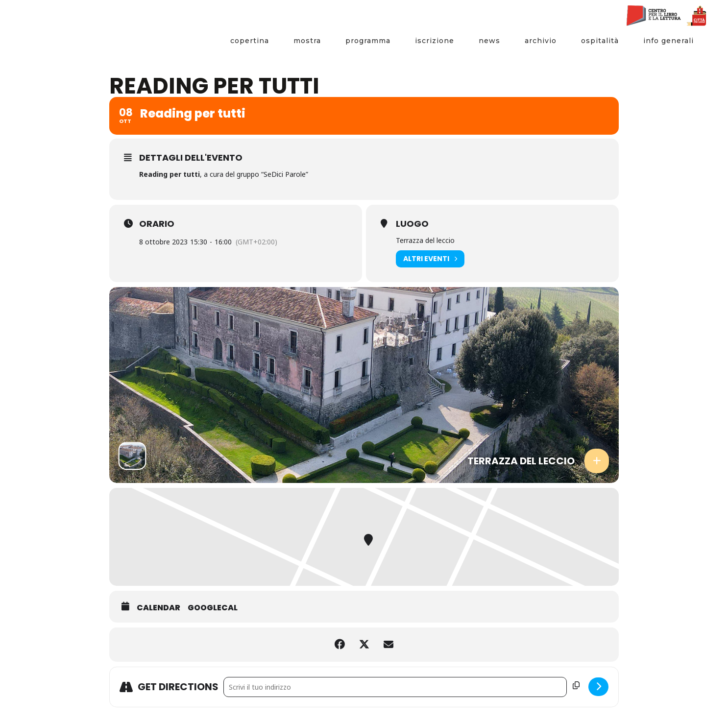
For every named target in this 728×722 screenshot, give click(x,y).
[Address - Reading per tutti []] (395, 687)
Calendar (158, 608)
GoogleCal (213, 608)
